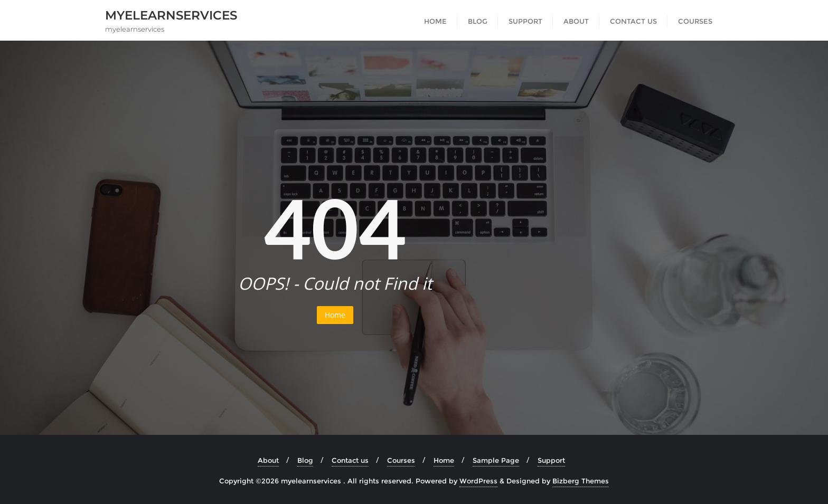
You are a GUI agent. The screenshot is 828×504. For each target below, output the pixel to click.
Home (335, 315)
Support (551, 460)
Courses (401, 460)
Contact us (350, 460)
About (268, 460)
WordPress (478, 481)
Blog (305, 460)
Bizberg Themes (581, 481)
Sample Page (496, 460)
